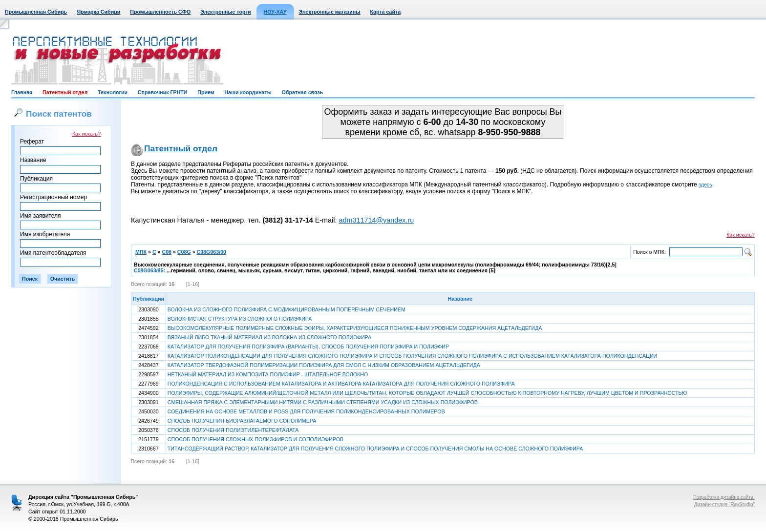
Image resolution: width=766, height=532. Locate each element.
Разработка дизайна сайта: (724, 497)
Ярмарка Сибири (98, 12)
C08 (167, 252)
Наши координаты (248, 92)
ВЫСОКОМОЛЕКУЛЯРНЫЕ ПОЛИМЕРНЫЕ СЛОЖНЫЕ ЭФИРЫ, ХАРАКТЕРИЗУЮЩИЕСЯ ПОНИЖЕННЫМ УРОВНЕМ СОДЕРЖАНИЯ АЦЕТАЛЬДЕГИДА (355, 328)
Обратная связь (302, 92)
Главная (22, 92)
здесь (705, 184)
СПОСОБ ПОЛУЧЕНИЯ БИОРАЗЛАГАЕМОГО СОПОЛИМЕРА (242, 421)
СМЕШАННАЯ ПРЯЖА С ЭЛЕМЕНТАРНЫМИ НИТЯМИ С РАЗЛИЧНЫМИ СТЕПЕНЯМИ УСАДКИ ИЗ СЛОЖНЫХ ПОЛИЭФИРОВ (323, 402)
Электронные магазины (330, 12)
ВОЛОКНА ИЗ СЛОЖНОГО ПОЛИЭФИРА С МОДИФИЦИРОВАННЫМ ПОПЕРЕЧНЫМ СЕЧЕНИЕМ (287, 309)
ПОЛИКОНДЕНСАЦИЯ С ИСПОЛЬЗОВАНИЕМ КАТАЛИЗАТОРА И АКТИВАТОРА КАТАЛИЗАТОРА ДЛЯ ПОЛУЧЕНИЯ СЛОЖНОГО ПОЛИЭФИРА (341, 384)
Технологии (113, 92)
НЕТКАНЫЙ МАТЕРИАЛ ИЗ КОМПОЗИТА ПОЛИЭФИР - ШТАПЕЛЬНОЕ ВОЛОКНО (268, 374)
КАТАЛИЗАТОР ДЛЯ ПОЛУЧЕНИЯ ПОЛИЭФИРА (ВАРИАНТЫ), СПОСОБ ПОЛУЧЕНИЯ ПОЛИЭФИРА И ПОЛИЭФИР (308, 347)
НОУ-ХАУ (275, 12)
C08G (184, 252)
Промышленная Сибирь (36, 12)
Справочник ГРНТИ (163, 92)
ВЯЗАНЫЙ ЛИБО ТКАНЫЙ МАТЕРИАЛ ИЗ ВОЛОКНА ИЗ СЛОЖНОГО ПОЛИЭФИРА (269, 337)
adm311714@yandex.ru (376, 220)
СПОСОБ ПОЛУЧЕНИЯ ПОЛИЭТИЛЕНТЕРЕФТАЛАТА (233, 430)
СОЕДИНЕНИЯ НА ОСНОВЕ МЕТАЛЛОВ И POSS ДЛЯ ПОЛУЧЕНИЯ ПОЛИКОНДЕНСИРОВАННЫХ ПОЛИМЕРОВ (306, 411)
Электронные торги (225, 12)
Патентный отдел (65, 92)
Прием (206, 92)
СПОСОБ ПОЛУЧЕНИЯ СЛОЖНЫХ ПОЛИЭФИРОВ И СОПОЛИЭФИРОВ (255, 439)
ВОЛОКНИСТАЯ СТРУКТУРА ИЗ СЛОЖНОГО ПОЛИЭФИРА (240, 319)
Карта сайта (385, 12)
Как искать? (86, 134)
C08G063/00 (212, 252)
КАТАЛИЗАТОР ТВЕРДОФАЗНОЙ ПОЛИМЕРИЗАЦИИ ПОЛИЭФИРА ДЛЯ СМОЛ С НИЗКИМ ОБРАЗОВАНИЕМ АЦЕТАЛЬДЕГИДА (324, 365)
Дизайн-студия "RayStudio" (724, 504)
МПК (141, 252)
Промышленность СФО (160, 12)
